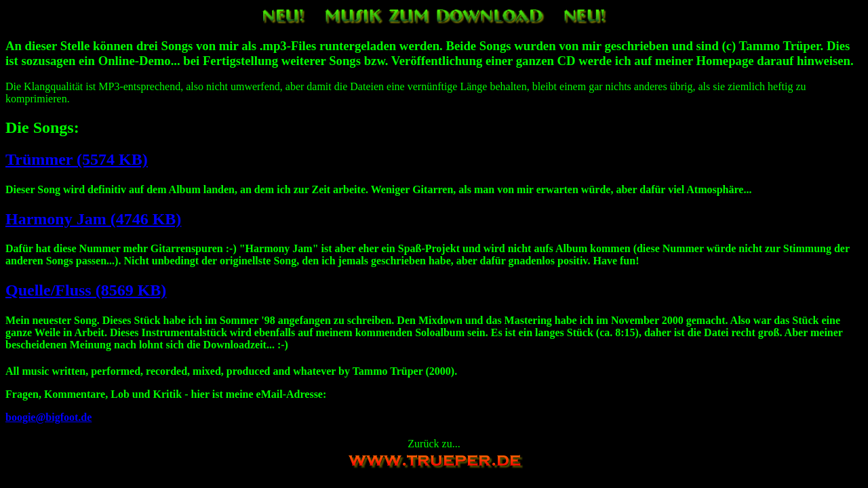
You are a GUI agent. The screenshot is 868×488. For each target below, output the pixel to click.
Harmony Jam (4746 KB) (93, 219)
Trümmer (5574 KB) (77, 159)
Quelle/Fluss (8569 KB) (86, 290)
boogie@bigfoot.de (48, 417)
